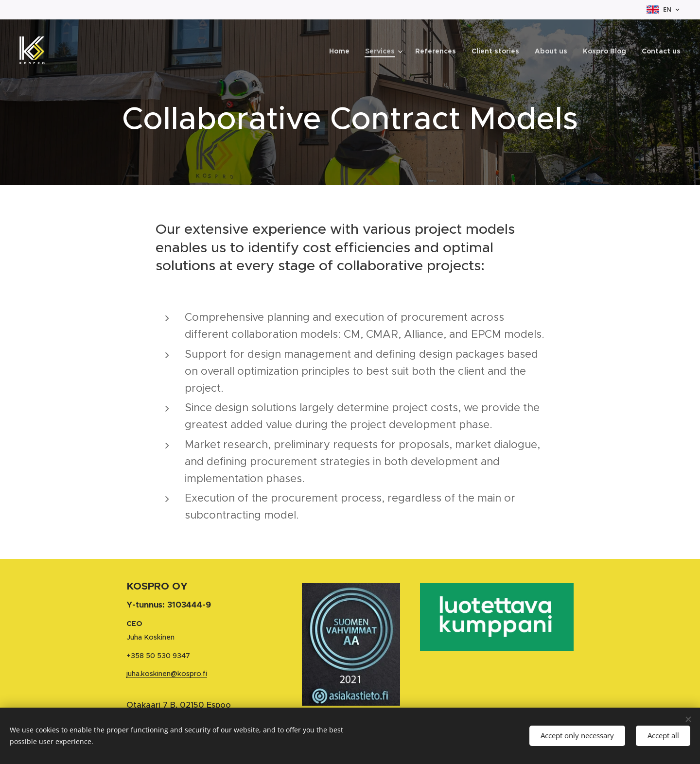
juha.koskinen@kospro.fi (167, 673)
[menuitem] (342, 51)
